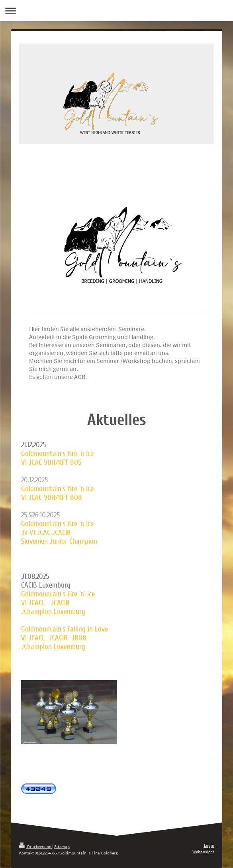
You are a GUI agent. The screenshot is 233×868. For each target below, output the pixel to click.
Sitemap (62, 846)
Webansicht (203, 852)
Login (209, 845)
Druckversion (36, 846)
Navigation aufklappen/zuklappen (116, 11)
